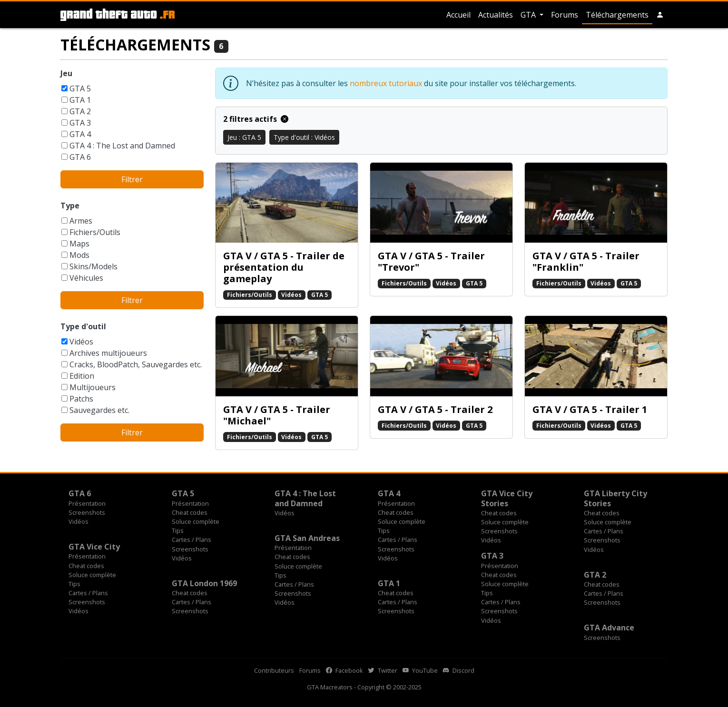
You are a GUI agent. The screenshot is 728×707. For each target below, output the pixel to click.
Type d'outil (83, 326)
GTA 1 (80, 100)
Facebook (344, 670)
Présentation (87, 503)
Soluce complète (196, 521)
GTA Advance (609, 628)
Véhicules (86, 278)
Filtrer (132, 179)
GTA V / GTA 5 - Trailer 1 (590, 409)
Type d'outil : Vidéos (304, 137)
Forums (565, 15)
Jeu (66, 73)
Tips (178, 530)
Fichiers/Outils (95, 232)
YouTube (420, 670)
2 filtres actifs (256, 119)
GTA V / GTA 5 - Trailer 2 (435, 409)
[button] (660, 15)
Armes (81, 221)
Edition (82, 376)
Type (70, 206)
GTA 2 (80, 111)
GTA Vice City (94, 547)
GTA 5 (80, 88)
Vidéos (81, 342)
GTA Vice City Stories (507, 498)
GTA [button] (529, 15)
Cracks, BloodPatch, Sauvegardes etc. (136, 364)
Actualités (496, 15)
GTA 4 (80, 134)
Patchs (81, 399)
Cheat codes (190, 512)
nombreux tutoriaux (386, 83)
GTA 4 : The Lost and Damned (122, 146)
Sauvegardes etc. (99, 410)
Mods (79, 255)
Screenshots (87, 512)
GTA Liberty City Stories (615, 498)
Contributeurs (274, 670)
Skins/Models (93, 266)
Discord (459, 670)
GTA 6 (80, 157)
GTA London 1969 (204, 583)
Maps (79, 244)
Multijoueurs (93, 387)
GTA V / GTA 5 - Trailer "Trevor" (431, 261)
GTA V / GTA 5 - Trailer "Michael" (277, 415)
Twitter (383, 670)
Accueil (458, 15)
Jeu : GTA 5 (244, 137)
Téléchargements (617, 15)
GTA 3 (80, 123)
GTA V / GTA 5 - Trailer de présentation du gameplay (284, 267)
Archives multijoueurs (108, 353)
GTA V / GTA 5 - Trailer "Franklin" (586, 261)
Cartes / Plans (192, 540)
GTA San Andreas (307, 538)
